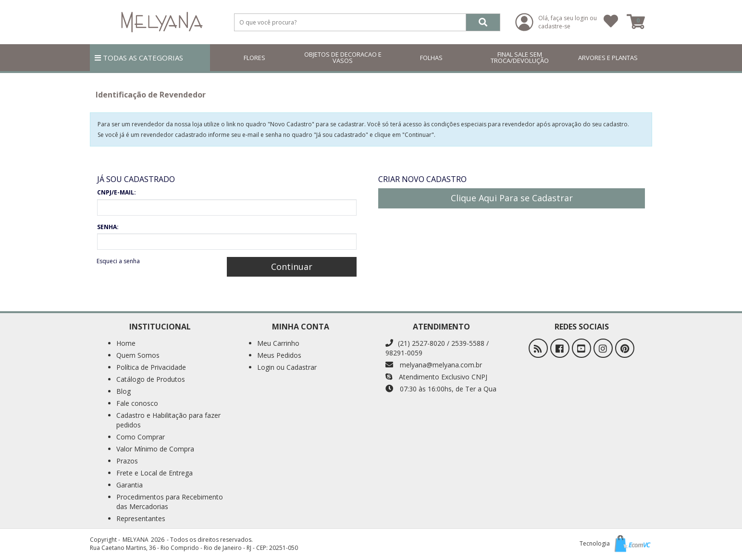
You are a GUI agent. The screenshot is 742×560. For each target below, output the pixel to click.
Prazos (127, 461)
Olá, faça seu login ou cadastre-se (568, 22)
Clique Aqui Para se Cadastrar (512, 198)
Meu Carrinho (278, 343)
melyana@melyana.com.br (434, 365)
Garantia (130, 485)
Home (126, 343)
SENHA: (108, 227)
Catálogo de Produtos (151, 379)
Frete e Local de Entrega (155, 473)
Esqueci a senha (118, 261)
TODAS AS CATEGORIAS (139, 58)
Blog (124, 391)
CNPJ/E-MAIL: (117, 192)
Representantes (141, 518)
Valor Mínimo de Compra (155, 449)
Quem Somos (138, 355)
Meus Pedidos (279, 355)
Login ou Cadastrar (287, 367)
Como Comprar (141, 437)
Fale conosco (137, 403)
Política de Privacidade (151, 367)
